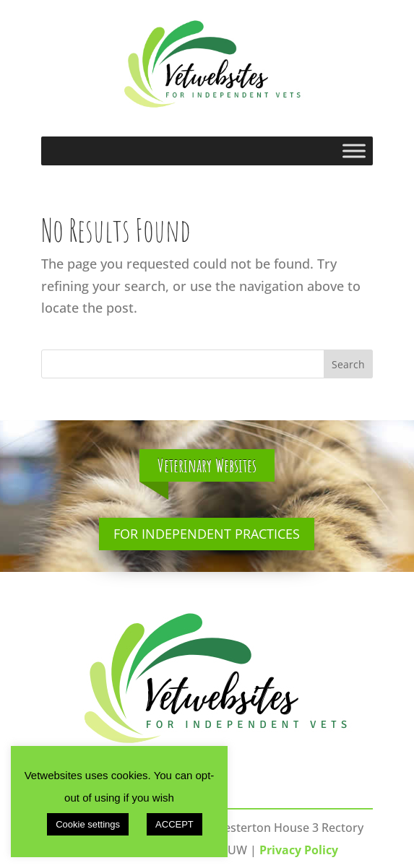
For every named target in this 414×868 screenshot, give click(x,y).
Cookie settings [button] (88, 824)
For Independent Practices (207, 534)
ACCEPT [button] (174, 824)
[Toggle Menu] (354, 151)
